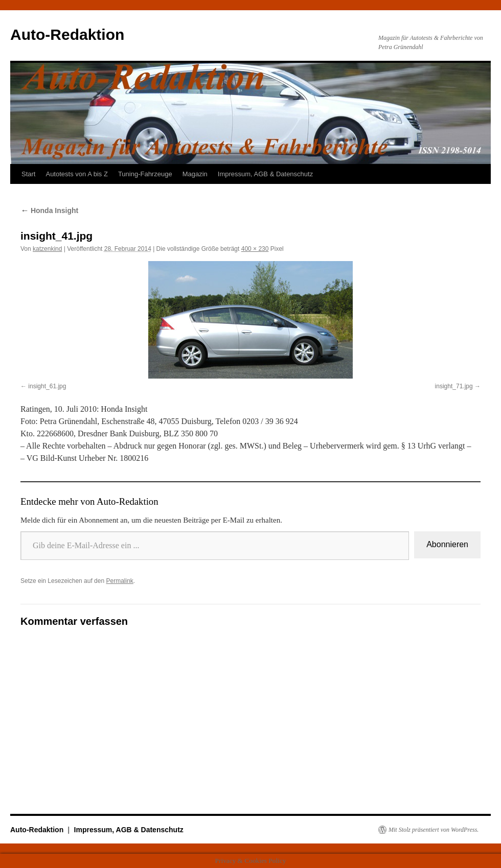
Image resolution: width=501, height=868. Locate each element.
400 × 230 (255, 249)
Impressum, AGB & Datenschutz (265, 174)
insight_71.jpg (454, 386)
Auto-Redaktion (67, 34)
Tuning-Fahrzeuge (145, 174)
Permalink (119, 581)
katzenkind (47, 249)
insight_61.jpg (47, 386)
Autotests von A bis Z (76, 174)
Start (28, 174)
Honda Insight (49, 210)
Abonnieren (447, 544)
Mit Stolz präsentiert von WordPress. (434, 830)
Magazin (195, 174)
